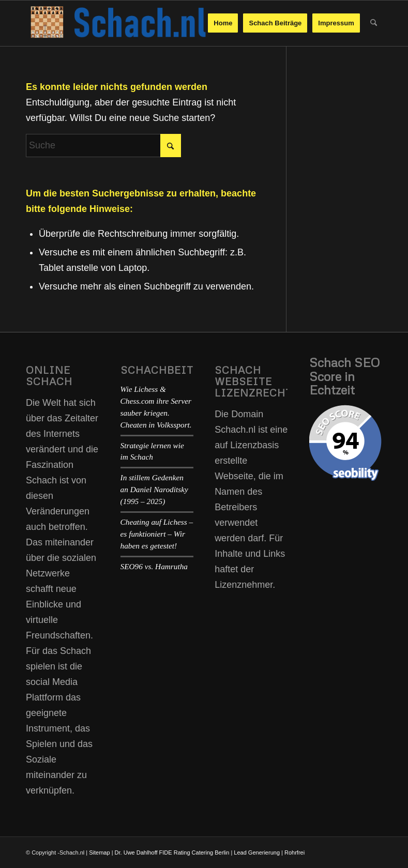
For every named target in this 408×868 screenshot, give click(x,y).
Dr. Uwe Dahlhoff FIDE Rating (153, 852)
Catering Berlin (211, 852)
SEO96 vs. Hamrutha (154, 566)
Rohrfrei (294, 852)
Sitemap (99, 852)
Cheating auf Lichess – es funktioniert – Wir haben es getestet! (157, 534)
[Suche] (374, 23)
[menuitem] (223, 23)
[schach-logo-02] (117, 23)
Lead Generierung (257, 852)
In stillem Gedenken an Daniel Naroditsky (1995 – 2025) (154, 489)
